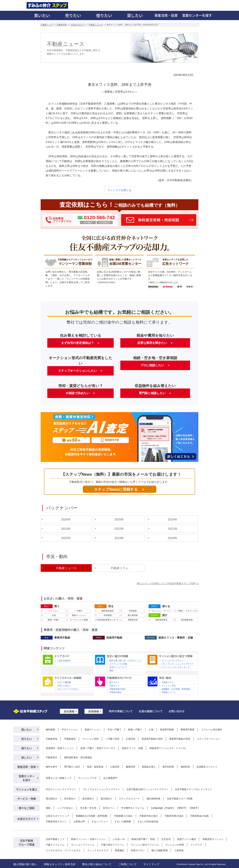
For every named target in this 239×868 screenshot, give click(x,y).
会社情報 (69, 711)
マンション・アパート (161, 611)
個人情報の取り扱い (25, 864)
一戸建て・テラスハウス (187, 611)
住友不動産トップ (55, 839)
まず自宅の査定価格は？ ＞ (80, 343)
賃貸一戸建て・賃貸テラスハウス (98, 748)
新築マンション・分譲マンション (88, 839)
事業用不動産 (62, 638)
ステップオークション (208, 739)
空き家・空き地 (88, 808)
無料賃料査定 (161, 620)
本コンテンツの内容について (153, 583)
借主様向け (88, 799)
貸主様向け (106, 799)
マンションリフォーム (83, 845)
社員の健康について (151, 711)
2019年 (119, 538)
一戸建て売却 (112, 739)
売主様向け (70, 799)
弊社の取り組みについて (97, 864)
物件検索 (50, 730)
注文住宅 (166, 839)
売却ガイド (114, 686)
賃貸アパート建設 (187, 839)
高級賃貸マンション (213, 839)
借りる (166, 606)
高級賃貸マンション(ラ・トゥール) (168, 748)
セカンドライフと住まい (68, 689)
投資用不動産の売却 (152, 739)
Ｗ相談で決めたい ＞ (80, 393)
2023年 (66, 529)
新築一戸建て (54, 620)
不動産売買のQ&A (117, 689)
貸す (165, 615)
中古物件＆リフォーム (133, 808)
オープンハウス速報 (79, 620)
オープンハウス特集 (118, 664)
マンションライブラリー (173, 661)
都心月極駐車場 (159, 850)
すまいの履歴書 (64, 682)
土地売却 (130, 739)
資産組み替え (149, 767)
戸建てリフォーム (55, 845)
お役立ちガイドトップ (57, 816)
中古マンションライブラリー (61, 789)
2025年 (119, 520)
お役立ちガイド (27, 819)
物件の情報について (121, 711)
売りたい (73, 15)
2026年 (66, 520)
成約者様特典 (153, 799)
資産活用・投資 (166, 15)
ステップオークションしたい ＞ (80, 371)
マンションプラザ (87, 778)
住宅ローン (109, 808)
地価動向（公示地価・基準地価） (177, 689)
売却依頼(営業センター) (108, 620)
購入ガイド (114, 682)
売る (111, 606)
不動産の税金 (115, 692)
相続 (111, 671)
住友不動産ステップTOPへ (184, 583)
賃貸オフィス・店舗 (132, 748)
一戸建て (79, 611)
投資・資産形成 (95, 767)
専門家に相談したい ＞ (155, 393)
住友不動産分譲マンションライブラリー (147, 789)
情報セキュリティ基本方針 (60, 864)
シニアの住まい (65, 808)
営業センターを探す (197, 15)
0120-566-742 (100, 217)
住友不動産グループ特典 (180, 799)
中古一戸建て (115, 730)
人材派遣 (179, 850)
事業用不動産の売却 (180, 739)
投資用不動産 (114, 638)
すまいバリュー (100, 822)
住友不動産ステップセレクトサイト (194, 789)
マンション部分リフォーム (145, 845)
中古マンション (70, 730)
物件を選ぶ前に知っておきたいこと (125, 661)
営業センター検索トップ (59, 778)
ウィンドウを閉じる (119, 190)
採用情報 (94, 711)
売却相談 (133, 611)
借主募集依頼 (187, 620)
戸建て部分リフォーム (113, 845)
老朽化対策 (168, 767)
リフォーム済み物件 (212, 730)
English (169, 808)
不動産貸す (52, 757)
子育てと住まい (64, 686)
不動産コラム (119, 568)
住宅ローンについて (118, 667)
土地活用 (115, 767)
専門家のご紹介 (72, 767)
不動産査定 (70, 739)
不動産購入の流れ (123, 816)
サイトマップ (151, 864)
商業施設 (119, 850)
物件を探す (52, 767)
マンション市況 (169, 686)
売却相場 (108, 615)
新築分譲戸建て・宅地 (143, 839)
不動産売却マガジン (56, 822)
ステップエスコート (129, 799)
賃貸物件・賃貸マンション (60, 748)
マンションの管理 (175, 845)
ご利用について (127, 864)
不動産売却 (52, 739)
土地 (54, 615)
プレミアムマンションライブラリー (178, 664)
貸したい (135, 15)
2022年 (119, 529)
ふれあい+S (119, 839)
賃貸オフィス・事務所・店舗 (176, 638)
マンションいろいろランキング (176, 667)
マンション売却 (90, 739)
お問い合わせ (177, 711)
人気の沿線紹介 (64, 661)
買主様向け (52, 799)
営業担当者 (133, 620)
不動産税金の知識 (199, 816)
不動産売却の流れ (149, 816)
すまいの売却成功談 (148, 822)
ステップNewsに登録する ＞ (119, 489)
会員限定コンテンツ (207, 767)
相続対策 (185, 767)
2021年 (173, 529)
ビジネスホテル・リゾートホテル (63, 850)
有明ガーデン (138, 850)
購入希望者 (133, 615)
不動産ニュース (169, 692)
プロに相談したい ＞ (155, 365)
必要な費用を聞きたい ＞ (155, 343)
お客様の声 (79, 822)
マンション (54, 611)
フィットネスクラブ (98, 850)
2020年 (66, 538)
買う (57, 606)
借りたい (104, 15)
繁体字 (182, 808)
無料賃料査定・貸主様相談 (78, 757)
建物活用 (130, 767)
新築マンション (79, 615)
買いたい (42, 15)
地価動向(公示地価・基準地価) (92, 816)
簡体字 (194, 808)
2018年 (173, 538)
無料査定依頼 (108, 611)
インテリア (196, 845)
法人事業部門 (110, 778)
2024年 (173, 520)
